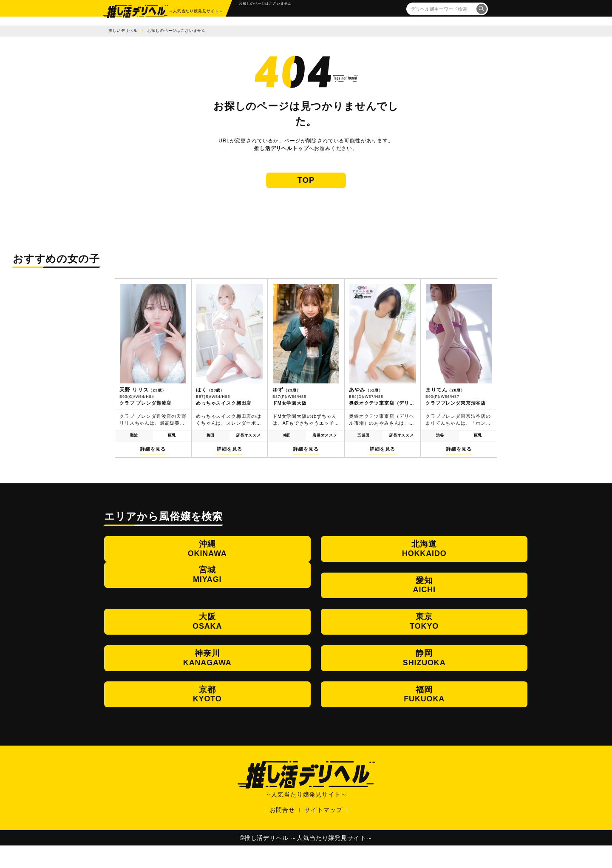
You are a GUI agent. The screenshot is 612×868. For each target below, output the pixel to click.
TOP (306, 188)
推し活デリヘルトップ (281, 148)
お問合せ (282, 832)
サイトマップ (323, 832)
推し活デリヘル (123, 31)
